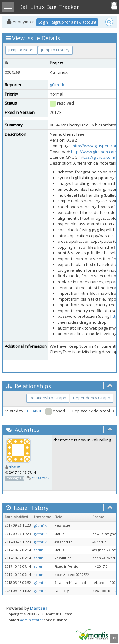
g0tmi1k (57, 85)
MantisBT (39, 608)
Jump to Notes (21, 50)
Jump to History (55, 50)
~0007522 (41, 478)
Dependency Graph (92, 398)
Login (43, 22)
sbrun (15, 467)
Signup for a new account (74, 22)
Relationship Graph (48, 398)
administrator (32, 620)
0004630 (35, 411)
